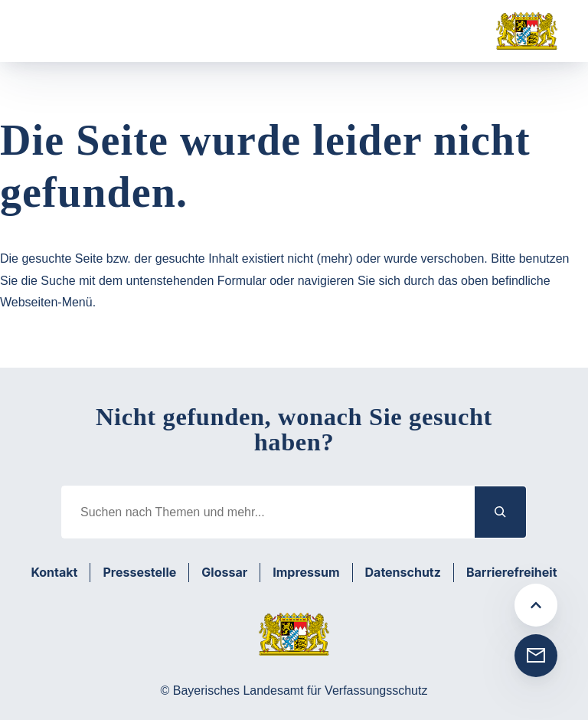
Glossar (224, 572)
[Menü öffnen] (56, 31)
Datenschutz (403, 572)
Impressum (306, 572)
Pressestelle (139, 572)
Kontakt (54, 572)
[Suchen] (501, 512)
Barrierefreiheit (512, 572)
